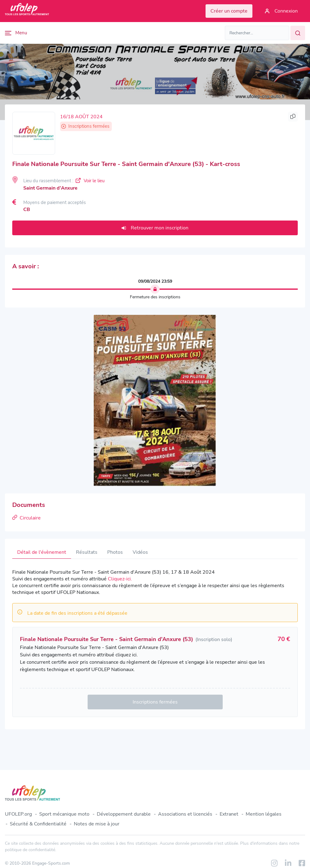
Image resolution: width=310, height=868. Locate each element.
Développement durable (124, 814)
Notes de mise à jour (97, 824)
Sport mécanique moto (64, 814)
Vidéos (140, 552)
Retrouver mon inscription (155, 228)
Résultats (87, 552)
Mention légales (264, 814)
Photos (115, 552)
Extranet (229, 814)
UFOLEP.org (18, 814)
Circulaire (26, 518)
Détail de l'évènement (42, 552)
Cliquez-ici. (120, 579)
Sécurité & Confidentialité (38, 824)
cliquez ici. (127, 655)
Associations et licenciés (185, 814)
